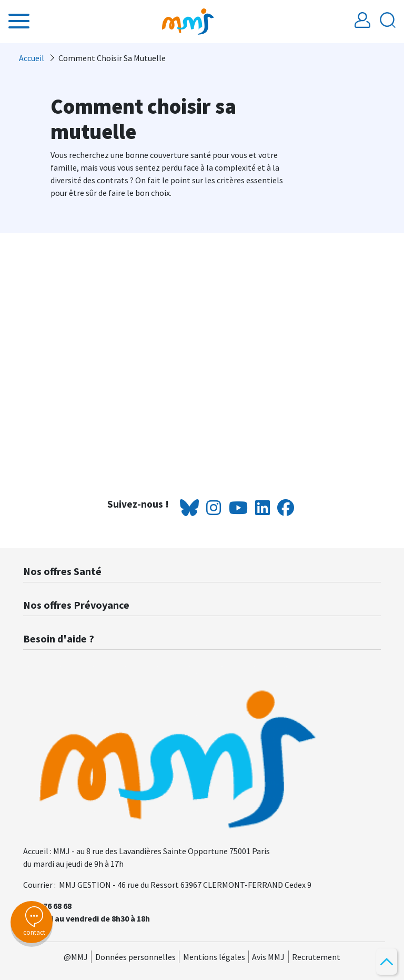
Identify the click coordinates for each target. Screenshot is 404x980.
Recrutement (316, 957)
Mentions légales (214, 957)
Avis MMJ (268, 957)
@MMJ (76, 957)
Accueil (32, 58)
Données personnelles (135, 957)
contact (32, 922)
